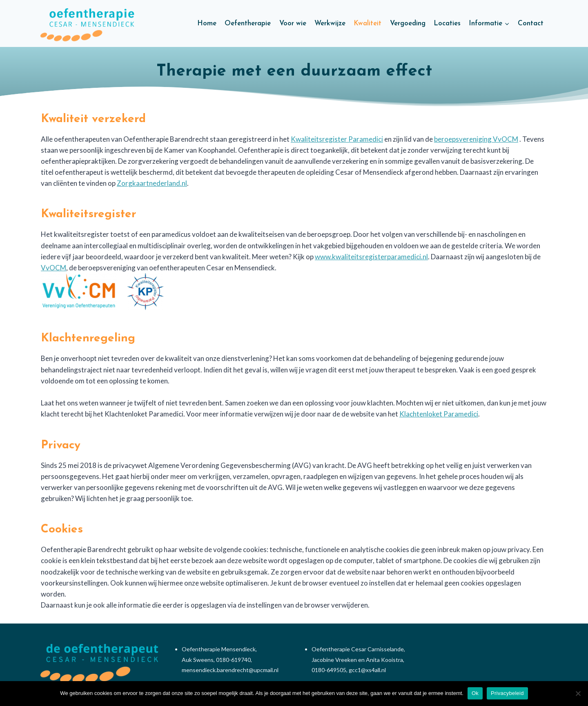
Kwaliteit (367, 23)
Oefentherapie (248, 23)
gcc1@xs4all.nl (367, 670)
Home (207, 23)
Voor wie (293, 23)
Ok (475, 693)
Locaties (447, 23)
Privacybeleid (507, 693)
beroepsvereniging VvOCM (476, 139)
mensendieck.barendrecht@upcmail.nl (230, 670)
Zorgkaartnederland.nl (152, 183)
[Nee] (578, 693)
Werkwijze (330, 23)
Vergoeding (408, 23)
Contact (531, 23)
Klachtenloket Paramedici (439, 414)
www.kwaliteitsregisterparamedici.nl (371, 257)
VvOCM (53, 268)
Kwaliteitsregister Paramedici (337, 139)
